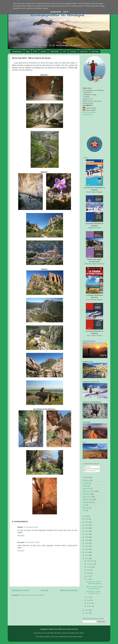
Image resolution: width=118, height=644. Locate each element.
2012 (87, 610)
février (89, 603)
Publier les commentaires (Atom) (33, 595)
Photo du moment (89, 491)
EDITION (95, 52)
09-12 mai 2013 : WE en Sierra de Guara (95, 588)
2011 (87, 613)
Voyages (86, 508)
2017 (87, 546)
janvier (89, 606)
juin (88, 576)
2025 (87, 522)
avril (89, 597)
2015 (87, 552)
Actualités (86, 480)
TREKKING (54, 52)
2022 (87, 531)
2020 (87, 537)
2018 (87, 543)
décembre (91, 561)
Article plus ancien (69, 590)
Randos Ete (87, 497)
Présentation (17, 52)
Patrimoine (86, 489)
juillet (89, 573)
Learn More (56, 12)
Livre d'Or (84, 52)
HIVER (43, 52)
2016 (87, 549)
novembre (91, 564)
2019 (87, 540)
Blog (28, 52)
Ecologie (86, 483)
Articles (87, 467)
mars (89, 600)
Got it (66, 12)
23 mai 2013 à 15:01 (32, 542)
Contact (73, 52)
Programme (87, 494)
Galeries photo (88, 114)
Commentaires (90, 471)
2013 (87, 558)
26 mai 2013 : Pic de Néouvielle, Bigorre (94, 583)
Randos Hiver (87, 499)
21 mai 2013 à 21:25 (31, 527)
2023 (87, 528)
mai (88, 579)
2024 (87, 525)
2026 (87, 519)
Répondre (21, 536)
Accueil (44, 590)
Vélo (84, 505)
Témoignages (87, 502)
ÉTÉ (35, 52)
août (89, 570)
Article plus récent (20, 590)
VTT (64, 52)
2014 (87, 555)
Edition (85, 486)
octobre (90, 567)
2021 (87, 534)
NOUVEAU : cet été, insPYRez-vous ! (94, 592)
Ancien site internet (89, 112)
